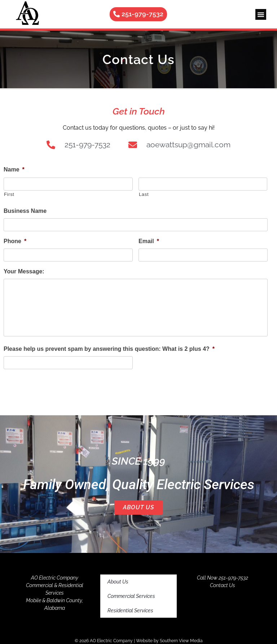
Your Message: (24, 271)
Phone (15, 241)
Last (144, 194)
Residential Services (130, 611)
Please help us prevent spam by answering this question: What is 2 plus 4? (109, 349)
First (9, 194)
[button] (261, 14)
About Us (138, 507)
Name (14, 169)
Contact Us (223, 585)
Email (149, 241)
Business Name (25, 211)
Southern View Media (181, 641)
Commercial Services (131, 596)
